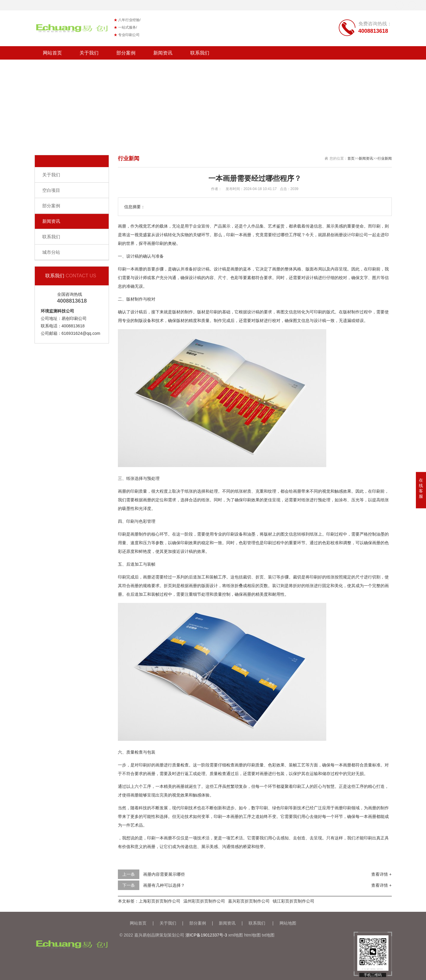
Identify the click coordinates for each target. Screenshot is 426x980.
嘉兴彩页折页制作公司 (249, 901)
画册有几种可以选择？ (164, 885)
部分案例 (126, 53)
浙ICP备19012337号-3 (206, 935)
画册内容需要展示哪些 (164, 874)
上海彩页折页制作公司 (160, 901)
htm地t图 (252, 935)
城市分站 (51, 252)
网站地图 (288, 923)
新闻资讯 (163, 53)
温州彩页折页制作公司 (204, 901)
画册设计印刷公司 (351, 235)
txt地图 (268, 935)
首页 (351, 158)
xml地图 (236, 935)
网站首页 (52, 53)
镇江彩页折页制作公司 (294, 901)
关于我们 (89, 53)
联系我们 (200, 53)
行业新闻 (385, 158)
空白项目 (51, 190)
